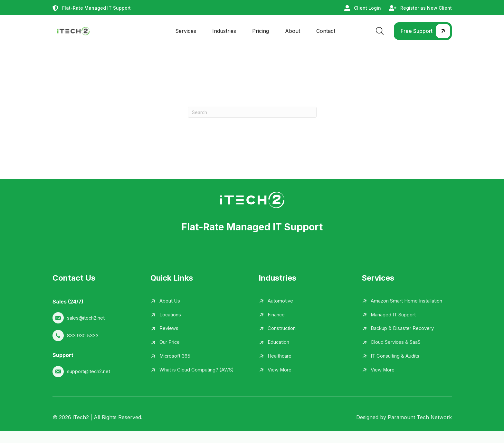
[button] (423, 31)
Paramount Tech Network (420, 429)
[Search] (252, 112)
